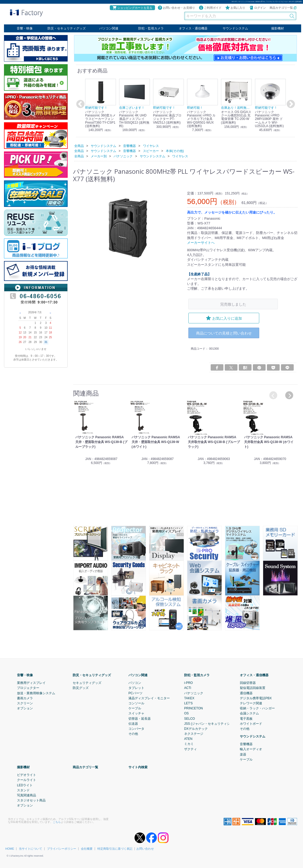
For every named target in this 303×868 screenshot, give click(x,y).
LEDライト (25, 785)
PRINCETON (193, 708)
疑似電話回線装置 (253, 688)
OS (186, 713)
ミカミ (189, 744)
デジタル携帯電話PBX (256, 698)
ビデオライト (27, 775)
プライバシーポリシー (62, 848)
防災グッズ (81, 688)
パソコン (135, 683)
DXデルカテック (196, 728)
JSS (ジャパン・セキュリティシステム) (212, 723)
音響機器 (246, 744)
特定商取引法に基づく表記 (115, 848)
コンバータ (136, 728)
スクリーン (25, 703)
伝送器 (133, 723)
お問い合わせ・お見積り (176, 8)
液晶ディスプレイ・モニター (149, 698)
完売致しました (233, 304)
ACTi (188, 688)
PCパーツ (135, 693)
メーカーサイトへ (201, 242)
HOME (10, 848)
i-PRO (189, 683)
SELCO (190, 718)
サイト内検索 (138, 767)
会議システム (249, 713)
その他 (133, 734)
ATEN (188, 739)
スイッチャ (136, 713)
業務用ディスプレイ (31, 683)
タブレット (136, 688)
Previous (80, 104)
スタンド (23, 790)
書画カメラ (25, 698)
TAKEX (189, 698)
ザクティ (191, 749)
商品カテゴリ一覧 (283, 8)
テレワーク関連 (251, 703)
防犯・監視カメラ (151, 28)
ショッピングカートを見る (132, 8)
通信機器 (246, 693)
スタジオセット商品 (31, 800)
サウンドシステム (235, 28)
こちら (57, 822)
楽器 (243, 754)
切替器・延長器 (140, 718)
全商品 (79, 146)
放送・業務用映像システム (36, 693)
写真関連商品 (27, 795)
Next (290, 104)
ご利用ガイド (210, 8)
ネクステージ (194, 734)
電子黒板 (246, 718)
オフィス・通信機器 (193, 28)
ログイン (257, 8)
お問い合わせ (145, 848)
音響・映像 (25, 28)
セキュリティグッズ (87, 683)
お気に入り (235, 8)
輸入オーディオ (251, 749)
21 (30, 337)
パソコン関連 (109, 28)
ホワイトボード (251, 723)
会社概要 (87, 848)
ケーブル (135, 708)
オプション (25, 708)
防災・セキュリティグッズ (67, 28)
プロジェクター (28, 688)
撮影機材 (278, 28)
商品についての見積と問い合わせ (224, 333)
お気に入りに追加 (224, 318)
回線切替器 (248, 683)
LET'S (188, 703)
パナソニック (194, 693)
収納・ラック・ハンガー (257, 708)
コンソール (136, 703)
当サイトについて (31, 848)
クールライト (27, 780)
